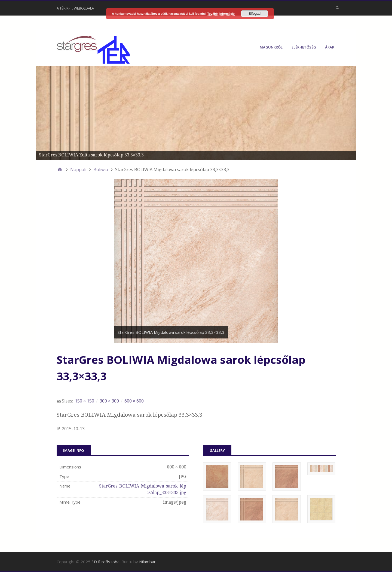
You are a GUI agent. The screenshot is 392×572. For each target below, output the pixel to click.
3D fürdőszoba (105, 562)
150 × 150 (85, 401)
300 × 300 (109, 401)
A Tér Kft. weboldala (75, 8)
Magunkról (271, 47)
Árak (330, 47)
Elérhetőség (304, 47)
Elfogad (255, 14)
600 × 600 (134, 401)
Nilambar (147, 562)
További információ (221, 14)
